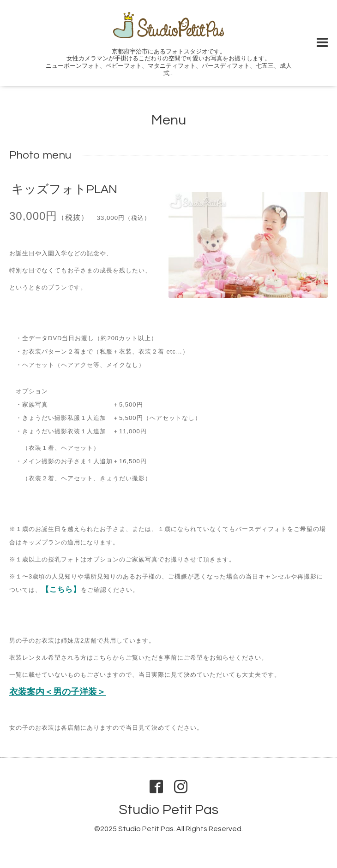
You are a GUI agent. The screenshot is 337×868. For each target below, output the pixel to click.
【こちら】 (61, 589)
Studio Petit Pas (168, 810)
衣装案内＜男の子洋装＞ (57, 692)
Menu (169, 120)
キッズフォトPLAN (64, 189)
